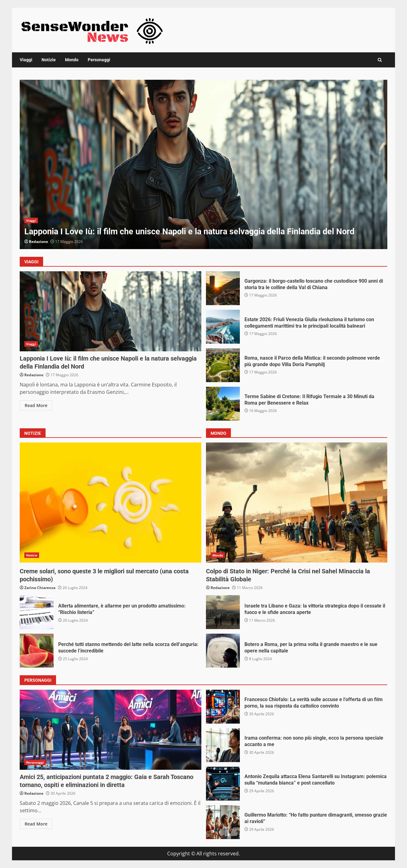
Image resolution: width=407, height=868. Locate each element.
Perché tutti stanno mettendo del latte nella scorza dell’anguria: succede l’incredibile (37, 651)
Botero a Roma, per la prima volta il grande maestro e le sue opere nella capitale (223, 651)
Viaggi (26, 60)
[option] (203, 164)
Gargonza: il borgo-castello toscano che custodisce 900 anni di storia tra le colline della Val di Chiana (223, 288)
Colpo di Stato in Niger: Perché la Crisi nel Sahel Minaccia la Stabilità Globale (297, 503)
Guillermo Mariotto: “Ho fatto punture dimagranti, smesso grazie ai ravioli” (223, 822)
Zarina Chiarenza (40, 588)
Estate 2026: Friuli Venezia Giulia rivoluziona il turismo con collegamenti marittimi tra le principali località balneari (223, 327)
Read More (36, 405)
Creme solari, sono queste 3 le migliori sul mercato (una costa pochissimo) (111, 503)
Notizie (49, 60)
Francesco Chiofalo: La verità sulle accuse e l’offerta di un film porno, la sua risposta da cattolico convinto (223, 707)
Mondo (72, 60)
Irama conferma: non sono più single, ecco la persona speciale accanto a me (223, 745)
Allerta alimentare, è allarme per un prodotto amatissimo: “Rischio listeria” (37, 612)
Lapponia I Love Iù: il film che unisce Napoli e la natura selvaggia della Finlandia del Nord (203, 164)
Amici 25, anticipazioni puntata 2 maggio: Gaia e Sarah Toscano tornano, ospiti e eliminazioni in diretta (111, 730)
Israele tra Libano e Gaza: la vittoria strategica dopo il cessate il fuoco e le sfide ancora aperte (223, 612)
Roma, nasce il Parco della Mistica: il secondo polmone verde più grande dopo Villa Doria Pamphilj (223, 365)
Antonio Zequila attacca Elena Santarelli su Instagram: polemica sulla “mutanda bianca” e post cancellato (223, 784)
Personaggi (99, 60)
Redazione (38, 242)
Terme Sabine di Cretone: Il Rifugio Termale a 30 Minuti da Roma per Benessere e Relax (223, 404)
